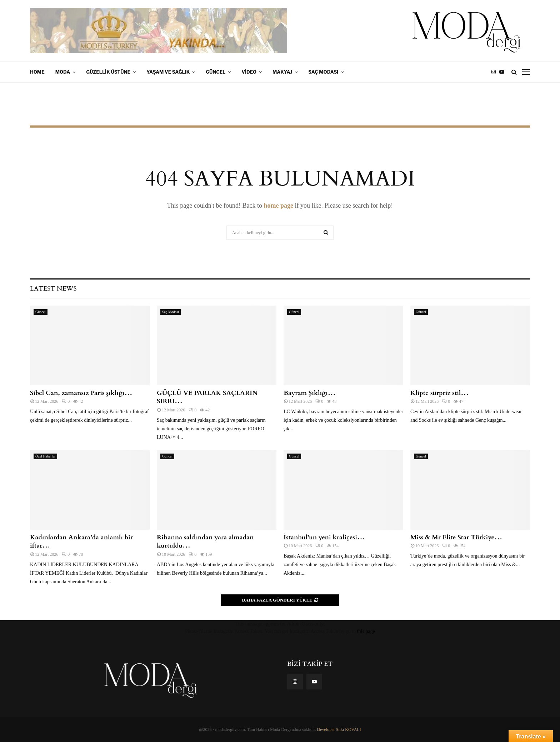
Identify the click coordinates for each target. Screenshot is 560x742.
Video (249, 72)
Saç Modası (323, 72)
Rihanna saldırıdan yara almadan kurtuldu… (205, 541)
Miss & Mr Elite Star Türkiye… (456, 537)
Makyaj (282, 72)
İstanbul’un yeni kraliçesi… (324, 537)
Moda (63, 72)
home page (278, 206)
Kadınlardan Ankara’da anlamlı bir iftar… (81, 541)
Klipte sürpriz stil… (439, 393)
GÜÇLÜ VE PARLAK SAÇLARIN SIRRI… (207, 397)
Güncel (216, 72)
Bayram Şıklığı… (310, 393)
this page (366, 631)
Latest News (53, 289)
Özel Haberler (45, 456)
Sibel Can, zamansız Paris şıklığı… (81, 393)
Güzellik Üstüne (108, 72)
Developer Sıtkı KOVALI (339, 729)
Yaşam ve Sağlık (168, 72)
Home (37, 72)
